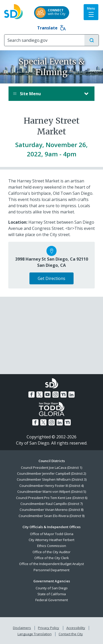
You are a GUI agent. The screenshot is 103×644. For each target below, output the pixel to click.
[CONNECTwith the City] (52, 13)
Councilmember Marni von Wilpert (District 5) (52, 492)
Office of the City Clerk (52, 558)
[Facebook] (31, 395)
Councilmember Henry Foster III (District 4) (51, 486)
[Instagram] (56, 395)
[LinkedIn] (72, 395)
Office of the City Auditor (51, 552)
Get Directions (51, 278)
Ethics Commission (52, 546)
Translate (51, 28)
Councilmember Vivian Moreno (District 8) (51, 510)
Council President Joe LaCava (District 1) (51, 468)
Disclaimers (22, 628)
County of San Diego (52, 588)
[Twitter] (39, 395)
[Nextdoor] (64, 395)
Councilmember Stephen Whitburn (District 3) (52, 479)
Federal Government (52, 600)
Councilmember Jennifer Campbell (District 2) (51, 473)
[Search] (44, 40)
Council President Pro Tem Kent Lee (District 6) (52, 498)
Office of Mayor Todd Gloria (52, 534)
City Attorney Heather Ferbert (51, 540)
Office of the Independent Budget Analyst (51, 564)
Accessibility (76, 628)
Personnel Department (51, 570)
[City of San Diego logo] (13, 10)
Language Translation (35, 634)
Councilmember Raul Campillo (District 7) (51, 504)
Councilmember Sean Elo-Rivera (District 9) (51, 516)
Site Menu (46, 94)
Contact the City (71, 634)
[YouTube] (47, 395)
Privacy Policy (49, 628)
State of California (52, 594)
